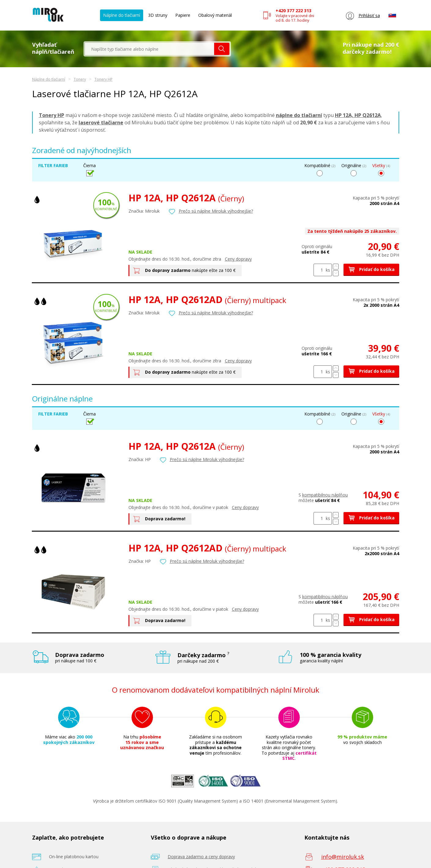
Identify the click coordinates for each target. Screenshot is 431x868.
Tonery (80, 79)
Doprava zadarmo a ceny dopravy (201, 857)
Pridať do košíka (371, 269)
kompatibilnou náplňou (325, 495)
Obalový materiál (215, 15)
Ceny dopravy (238, 259)
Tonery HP (104, 79)
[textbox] (150, 49)
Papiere (183, 15)
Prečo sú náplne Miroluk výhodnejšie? (216, 211)
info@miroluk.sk (343, 857)
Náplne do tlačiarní (122, 15)
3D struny (158, 15)
